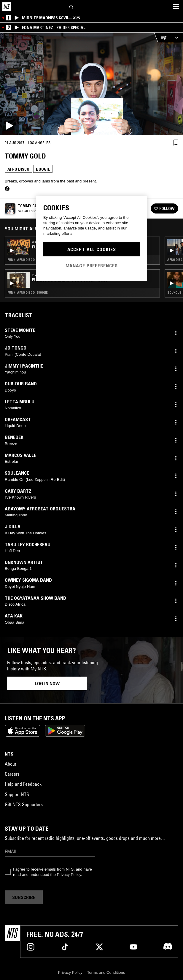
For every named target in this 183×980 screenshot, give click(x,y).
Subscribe (24, 897)
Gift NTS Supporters (24, 804)
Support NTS (17, 794)
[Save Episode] (176, 142)
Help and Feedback (23, 784)
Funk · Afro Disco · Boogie (28, 292)
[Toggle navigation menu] (176, 7)
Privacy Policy (69, 875)
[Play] (91, 84)
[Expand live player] (176, 37)
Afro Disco (18, 169)
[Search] (71, 6)
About (10, 764)
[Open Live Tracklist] (162, 37)
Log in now (47, 683)
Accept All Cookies (92, 249)
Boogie (43, 169)
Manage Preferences (92, 266)
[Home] (7, 7)
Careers (12, 774)
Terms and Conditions (106, 972)
